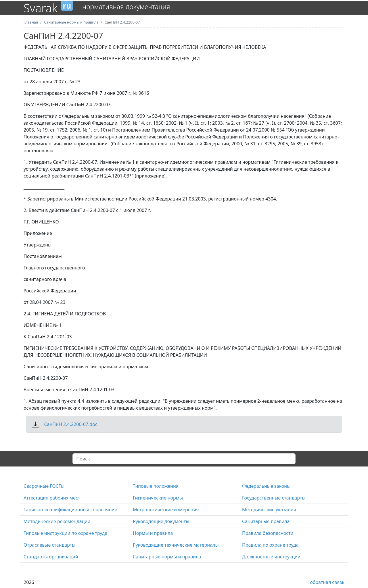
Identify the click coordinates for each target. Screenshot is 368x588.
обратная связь (327, 582)
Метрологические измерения (166, 510)
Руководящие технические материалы (176, 545)
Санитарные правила (266, 521)
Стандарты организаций (51, 557)
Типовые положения (156, 486)
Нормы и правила (153, 533)
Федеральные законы (266, 486)
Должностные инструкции (271, 557)
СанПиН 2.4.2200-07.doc (71, 424)
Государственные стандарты (274, 498)
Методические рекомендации (57, 521)
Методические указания (269, 510)
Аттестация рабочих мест (52, 498)
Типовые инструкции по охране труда (65, 533)
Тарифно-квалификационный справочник (70, 510)
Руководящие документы (161, 521)
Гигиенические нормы (158, 498)
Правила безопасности (268, 533)
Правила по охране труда (270, 545)
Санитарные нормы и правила (167, 557)
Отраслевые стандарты (49, 545)
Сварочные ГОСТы (44, 486)
